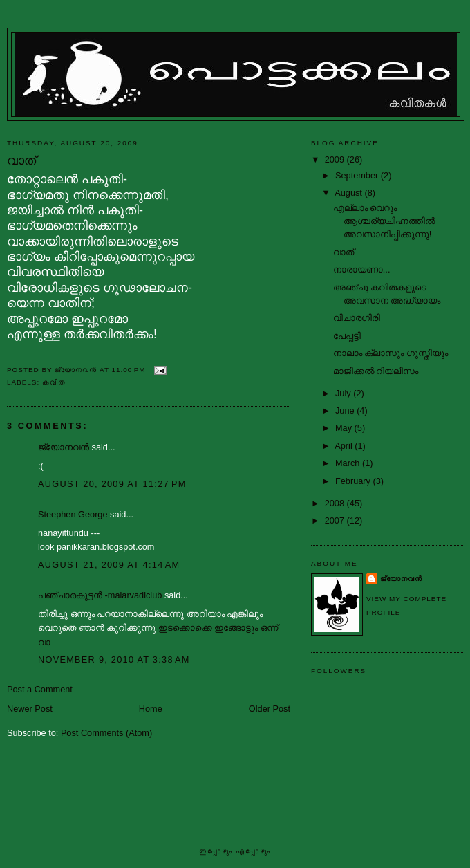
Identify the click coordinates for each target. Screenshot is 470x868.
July (344, 393)
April (345, 446)
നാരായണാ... (362, 269)
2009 (336, 159)
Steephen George (73, 514)
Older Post (270, 709)
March (349, 463)
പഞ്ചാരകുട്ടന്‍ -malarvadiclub (100, 595)
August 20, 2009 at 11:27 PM (112, 484)
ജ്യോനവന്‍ (64, 447)
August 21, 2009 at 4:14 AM (109, 565)
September (358, 175)
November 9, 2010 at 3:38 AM (114, 659)
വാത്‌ (344, 252)
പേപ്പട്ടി (347, 336)
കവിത (54, 382)
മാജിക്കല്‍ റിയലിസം (376, 371)
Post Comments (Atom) (106, 733)
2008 (336, 503)
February (354, 481)
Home (151, 709)
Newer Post (30, 709)
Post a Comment (40, 689)
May (345, 428)
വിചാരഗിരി (357, 318)
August (349, 193)
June (346, 410)
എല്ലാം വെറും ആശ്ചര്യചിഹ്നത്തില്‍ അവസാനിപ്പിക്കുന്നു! (384, 221)
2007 (336, 520)
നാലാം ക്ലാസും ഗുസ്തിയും (391, 353)
